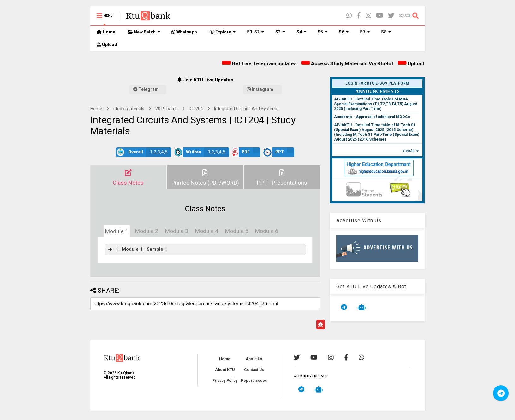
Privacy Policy (225, 381)
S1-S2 (256, 32)
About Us (254, 359)
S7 (365, 32)
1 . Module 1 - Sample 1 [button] (137, 249)
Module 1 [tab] (117, 231)
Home (106, 32)
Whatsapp (184, 32)
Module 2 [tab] (147, 231)
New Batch (144, 32)
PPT (278, 152)
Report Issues (254, 381)
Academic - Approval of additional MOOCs (372, 117)
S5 (323, 32)
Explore (223, 32)
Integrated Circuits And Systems (246, 109)
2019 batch (167, 109)
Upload (107, 45)
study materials (129, 109)
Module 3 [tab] (177, 231)
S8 (386, 32)
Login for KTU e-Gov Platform (377, 83)
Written (201, 152)
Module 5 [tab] (237, 231)
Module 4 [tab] (207, 231)
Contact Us (254, 370)
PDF (246, 152)
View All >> (411, 151)
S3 (280, 32)
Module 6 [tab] (267, 231)
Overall (144, 152)
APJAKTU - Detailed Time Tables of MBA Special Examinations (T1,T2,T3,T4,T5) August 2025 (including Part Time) (376, 104)
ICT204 (196, 109)
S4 (302, 32)
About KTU (225, 370)
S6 (344, 32)
